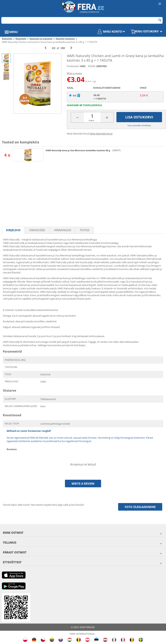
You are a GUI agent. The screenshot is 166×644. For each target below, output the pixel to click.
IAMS (83, 66)
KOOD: (92, 66)
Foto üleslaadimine (140, 507)
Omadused (37, 230)
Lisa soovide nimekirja (139, 125)
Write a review (74, 73)
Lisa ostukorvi (139, 117)
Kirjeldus (13, 230)
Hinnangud (63, 230)
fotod (85, 230)
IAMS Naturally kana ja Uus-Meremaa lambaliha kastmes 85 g (78, 150)
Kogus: (92, 120)
